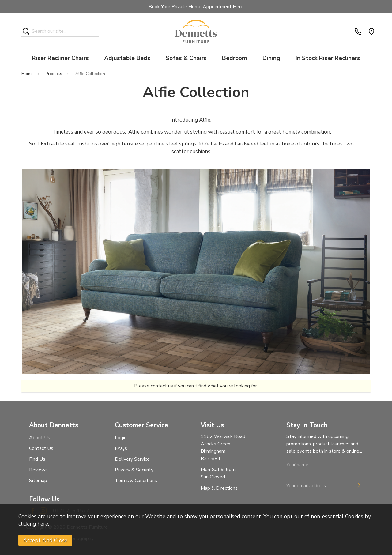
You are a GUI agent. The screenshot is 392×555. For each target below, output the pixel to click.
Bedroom (235, 58)
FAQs (121, 448)
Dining (271, 58)
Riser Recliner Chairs (60, 58)
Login (121, 438)
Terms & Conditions (136, 481)
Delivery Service (132, 459)
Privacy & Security (134, 470)
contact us (162, 386)
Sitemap (38, 481)
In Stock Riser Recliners (328, 58)
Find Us (37, 459)
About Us (40, 438)
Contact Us (41, 448)
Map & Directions (219, 488)
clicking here (33, 524)
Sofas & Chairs (186, 58)
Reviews (38, 470)
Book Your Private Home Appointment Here (196, 7)
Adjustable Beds (127, 58)
